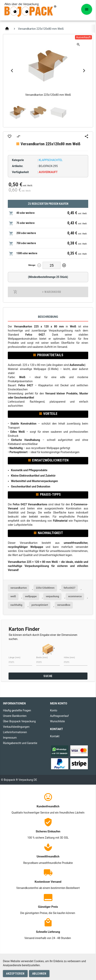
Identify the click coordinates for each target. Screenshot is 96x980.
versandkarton (18, 588)
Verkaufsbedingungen (16, 727)
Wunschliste (57, 721)
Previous (12, 71)
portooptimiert (40, 605)
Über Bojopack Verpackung (19, 721)
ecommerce (75, 596)
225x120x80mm (45, 588)
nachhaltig (16, 605)
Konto (54, 710)
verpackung (52, 596)
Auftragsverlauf (59, 716)
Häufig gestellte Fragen (17, 710)
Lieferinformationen (15, 732)
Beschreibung (48, 317)
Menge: (32, 265)
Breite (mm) (42, 658)
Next (84, 71)
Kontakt (55, 736)
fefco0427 (70, 588)
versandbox (64, 605)
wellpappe (31, 596)
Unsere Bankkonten (15, 716)
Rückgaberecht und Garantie (20, 743)
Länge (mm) (15, 658)
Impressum (10, 738)
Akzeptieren (15, 974)
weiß (13, 596)
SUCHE (48, 676)
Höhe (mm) (69, 658)
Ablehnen (39, 974)
